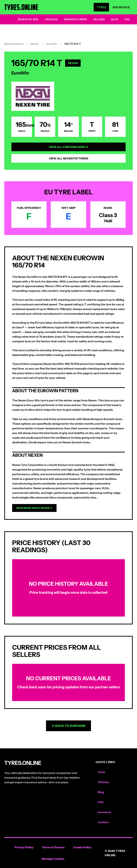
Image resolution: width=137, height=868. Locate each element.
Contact (103, 822)
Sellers (99, 19)
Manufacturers (76, 19)
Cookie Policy (82, 847)
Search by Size (28, 19)
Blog (115, 19)
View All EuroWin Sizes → (69, 147)
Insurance (121, 7)
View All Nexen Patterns (69, 158)
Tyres (101, 7)
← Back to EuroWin (68, 726)
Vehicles (51, 19)
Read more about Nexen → (34, 508)
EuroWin (52, 44)
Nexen (35, 44)
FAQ (127, 19)
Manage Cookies (53, 859)
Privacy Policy (24, 847)
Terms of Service (53, 847)
